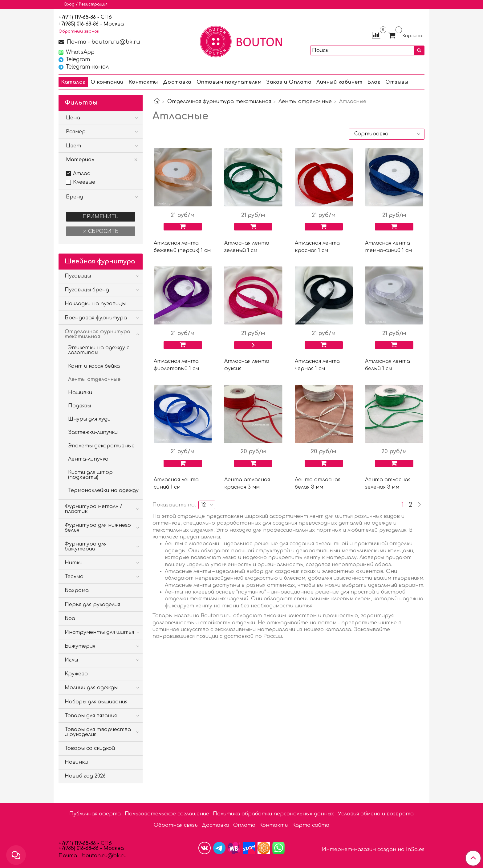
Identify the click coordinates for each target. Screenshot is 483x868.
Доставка (177, 82)
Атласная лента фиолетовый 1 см (176, 365)
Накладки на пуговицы (95, 304)
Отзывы (397, 82)
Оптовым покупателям (229, 82)
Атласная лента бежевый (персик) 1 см (182, 247)
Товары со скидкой (90, 748)
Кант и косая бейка (94, 366)
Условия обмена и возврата (376, 814)
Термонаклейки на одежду (103, 490)
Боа (70, 618)
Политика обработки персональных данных (273, 814)
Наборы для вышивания (96, 702)
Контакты (143, 82)
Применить (101, 217)
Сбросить (103, 231)
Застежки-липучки (93, 432)
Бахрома (77, 590)
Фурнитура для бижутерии (86, 546)
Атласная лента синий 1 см (176, 483)
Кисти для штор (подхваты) (90, 475)
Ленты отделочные (305, 102)
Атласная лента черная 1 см (317, 365)
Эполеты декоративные (101, 446)
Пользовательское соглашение (167, 814)
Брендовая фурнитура (96, 318)
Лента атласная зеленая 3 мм (388, 483)
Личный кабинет (339, 82)
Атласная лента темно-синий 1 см (388, 247)
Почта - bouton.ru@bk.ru (103, 42)
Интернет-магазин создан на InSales (373, 850)
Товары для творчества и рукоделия (98, 732)
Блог (374, 82)
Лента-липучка (88, 459)
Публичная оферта (95, 814)
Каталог (73, 82)
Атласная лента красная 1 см (317, 247)
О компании (107, 82)
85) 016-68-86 (83, 24)
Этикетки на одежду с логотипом (99, 350)
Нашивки (80, 393)
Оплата (244, 825)
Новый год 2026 (85, 776)
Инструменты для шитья (99, 632)
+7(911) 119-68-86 (78, 17)
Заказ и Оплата (289, 82)
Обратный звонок (79, 32)
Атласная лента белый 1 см (388, 365)
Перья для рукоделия (92, 605)
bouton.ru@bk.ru (103, 856)
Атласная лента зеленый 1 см (247, 247)
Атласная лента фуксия (247, 365)
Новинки (76, 762)
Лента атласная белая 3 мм (318, 483)
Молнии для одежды (91, 688)
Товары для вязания (91, 716)
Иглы (71, 660)
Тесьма (74, 577)
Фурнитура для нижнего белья (98, 528)
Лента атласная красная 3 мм (247, 483)
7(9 (65, 24)
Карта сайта (311, 825)
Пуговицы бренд (87, 290)
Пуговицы (78, 276)
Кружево (76, 674)
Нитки (74, 563)
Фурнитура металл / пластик (93, 509)
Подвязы (79, 406)
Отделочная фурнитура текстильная (219, 102)
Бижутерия (80, 646)
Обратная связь (176, 825)
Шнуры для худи (89, 419)
